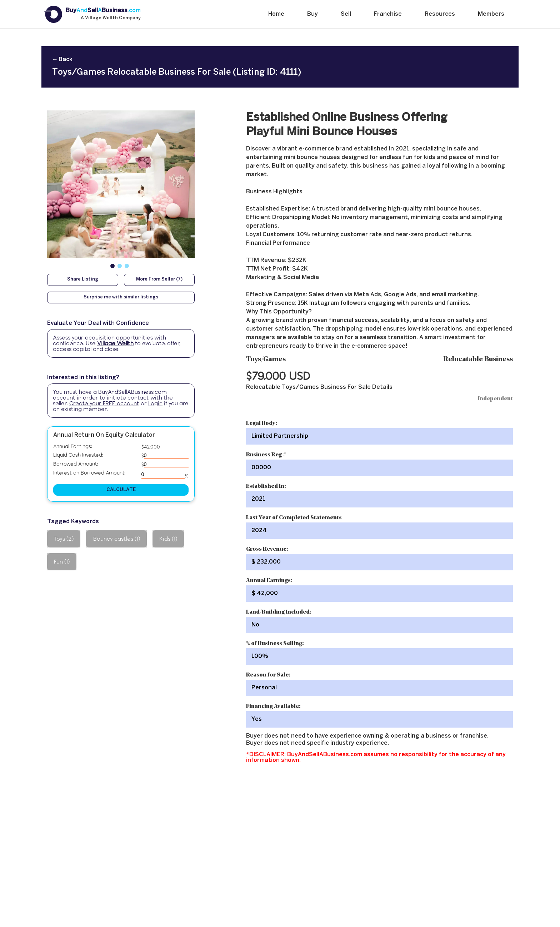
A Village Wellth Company (111, 18)
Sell (346, 14)
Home (276, 14)
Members (491, 14)
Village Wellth (115, 343)
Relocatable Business (478, 360)
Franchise (388, 14)
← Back (62, 60)
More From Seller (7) (159, 279)
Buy (312, 14)
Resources (440, 14)
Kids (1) (168, 539)
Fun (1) (62, 562)
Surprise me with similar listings (121, 297)
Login (155, 403)
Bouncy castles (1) (117, 539)
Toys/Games (266, 360)
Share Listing (83, 279)
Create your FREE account (104, 403)
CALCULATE (121, 490)
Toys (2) (64, 539)
